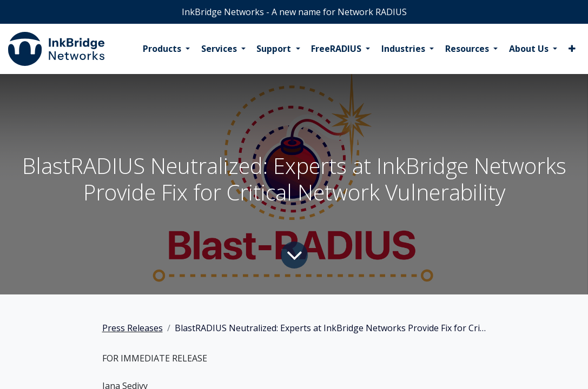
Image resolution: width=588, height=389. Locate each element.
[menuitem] (166, 49)
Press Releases (133, 328)
